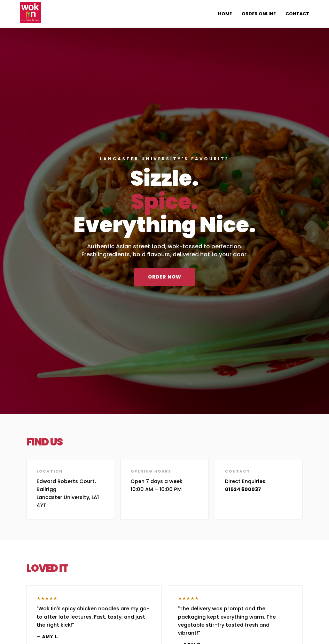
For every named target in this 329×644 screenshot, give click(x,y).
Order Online (259, 14)
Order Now (165, 277)
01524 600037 (243, 489)
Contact (297, 14)
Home (225, 14)
